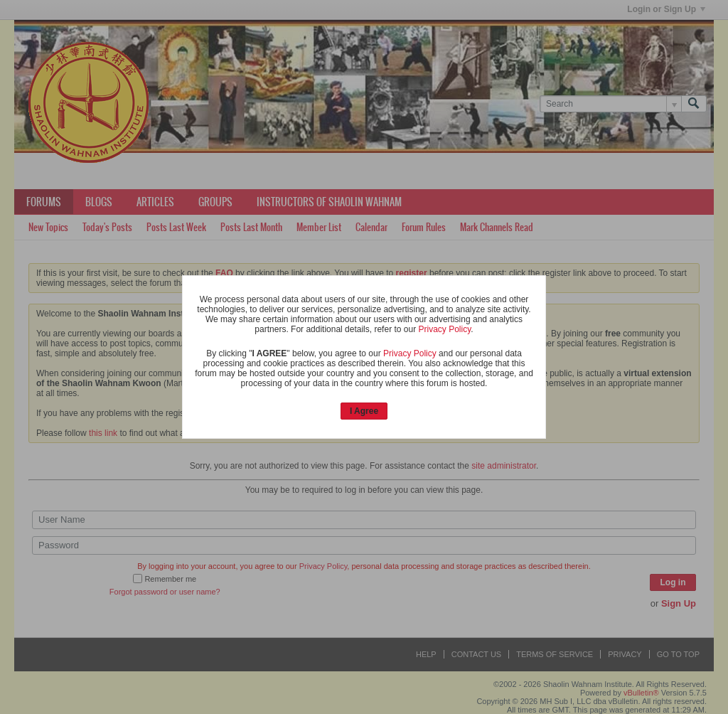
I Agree (364, 411)
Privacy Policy (444, 329)
